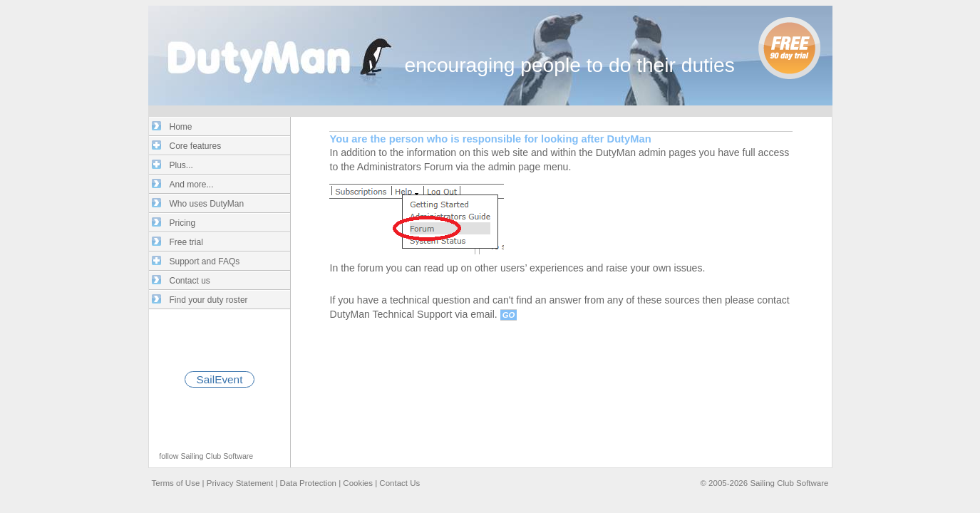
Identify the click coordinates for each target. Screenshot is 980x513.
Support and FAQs (205, 261)
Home (181, 127)
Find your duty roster (209, 300)
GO (509, 315)
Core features (196, 146)
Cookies (358, 483)
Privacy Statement (240, 483)
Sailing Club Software (217, 456)
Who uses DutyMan (207, 204)
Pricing (183, 223)
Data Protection (308, 483)
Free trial (186, 242)
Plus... (181, 165)
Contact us (190, 281)
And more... (192, 185)
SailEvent (220, 379)
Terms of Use (176, 483)
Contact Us (399, 483)
